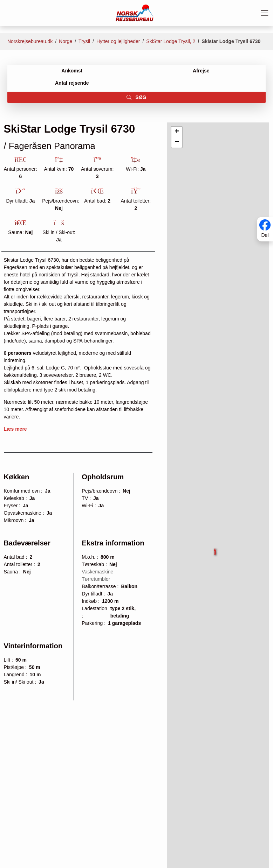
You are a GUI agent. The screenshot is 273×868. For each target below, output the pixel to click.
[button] (216, 549)
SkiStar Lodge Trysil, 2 (171, 41)
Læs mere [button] (15, 429)
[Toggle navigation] (265, 13)
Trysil (84, 41)
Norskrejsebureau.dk (30, 41)
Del (265, 235)
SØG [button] (136, 97)
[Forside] (135, 13)
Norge (66, 41)
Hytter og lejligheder (118, 41)
